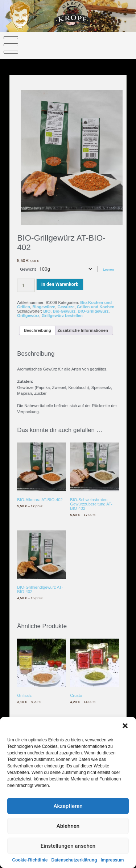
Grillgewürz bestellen (62, 316)
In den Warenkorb (60, 284)
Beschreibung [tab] (38, 330)
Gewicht (28, 269)
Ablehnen (68, 831)
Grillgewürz (28, 316)
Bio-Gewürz (64, 311)
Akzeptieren (68, 812)
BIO (47, 311)
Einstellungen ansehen (68, 851)
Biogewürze (44, 307)
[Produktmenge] (26, 285)
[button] (125, 732)
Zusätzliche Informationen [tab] (83, 330)
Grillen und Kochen (96, 307)
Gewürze (66, 307)
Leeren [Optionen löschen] (109, 270)
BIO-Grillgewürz (93, 311)
